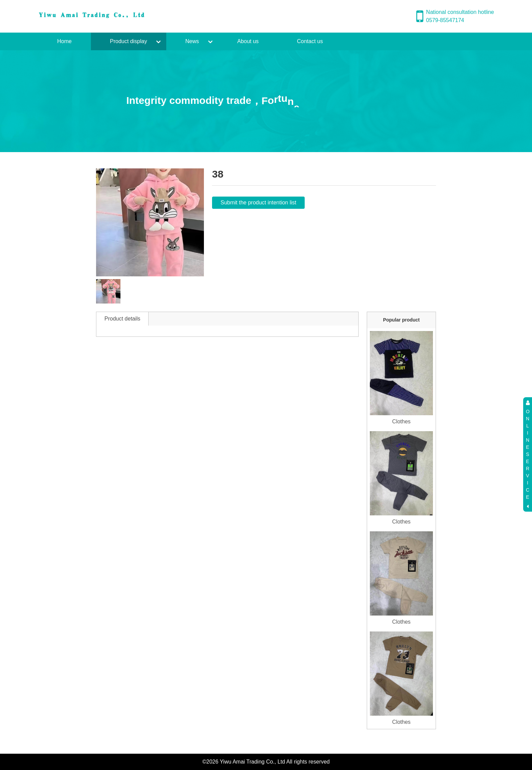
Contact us (310, 41)
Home (64, 41)
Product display (128, 41)
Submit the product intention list (258, 203)
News (192, 41)
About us (248, 41)
